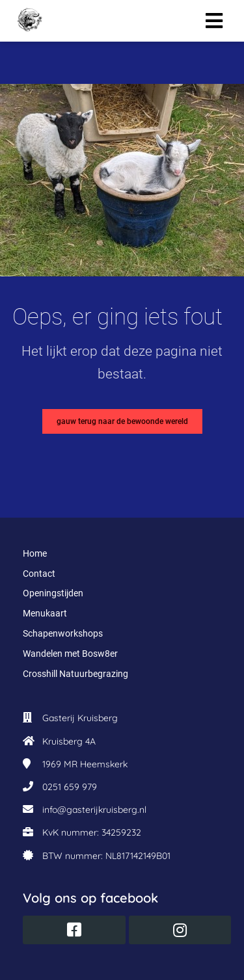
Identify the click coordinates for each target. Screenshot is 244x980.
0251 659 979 (70, 787)
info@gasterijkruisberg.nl (94, 810)
